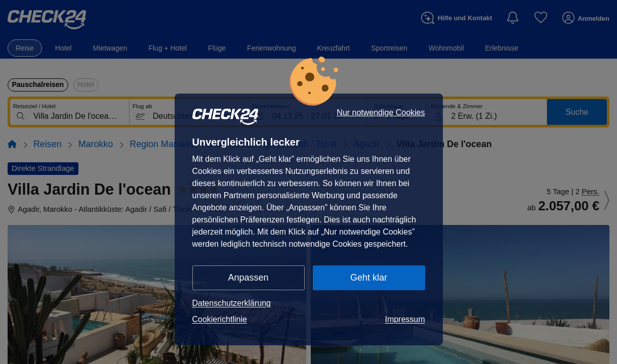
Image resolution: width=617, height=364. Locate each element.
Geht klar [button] (369, 278)
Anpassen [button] (249, 278)
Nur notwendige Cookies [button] (381, 113)
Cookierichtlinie (220, 319)
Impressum (405, 319)
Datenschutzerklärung (232, 303)
